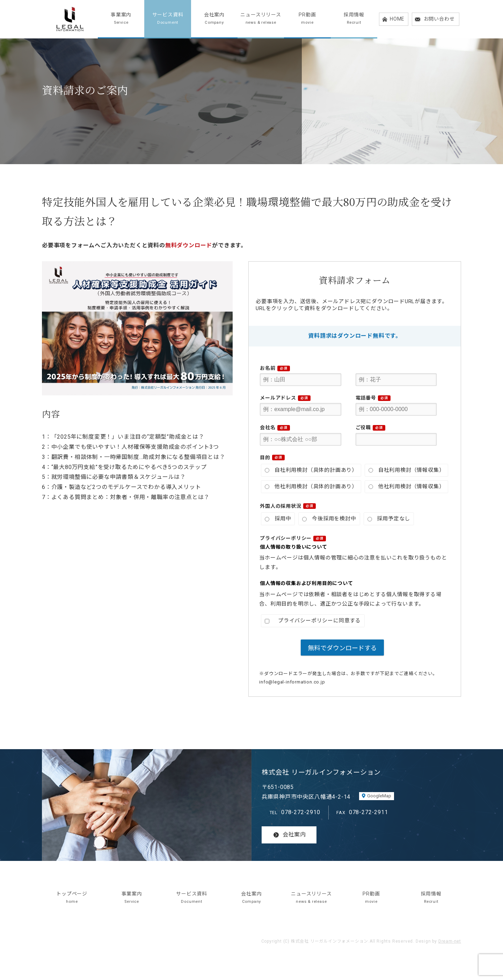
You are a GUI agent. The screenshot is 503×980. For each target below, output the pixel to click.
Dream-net (450, 941)
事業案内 (121, 19)
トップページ (72, 898)
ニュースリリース (261, 19)
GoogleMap (379, 796)
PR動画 (307, 19)
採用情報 (354, 19)
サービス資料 (167, 19)
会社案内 (214, 19)
